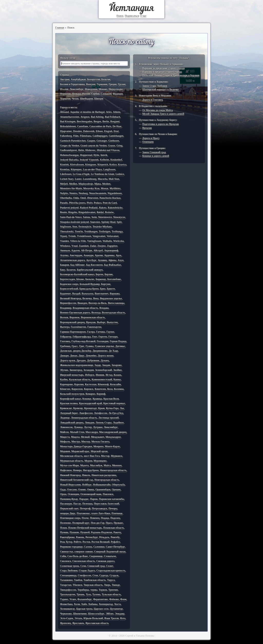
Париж (94, 499)
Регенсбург (92, 537)
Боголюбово (114, 279)
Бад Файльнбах (112, 265)
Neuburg (83, 193)
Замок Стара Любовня (155, 86)
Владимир (66, 308)
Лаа (122, 408)
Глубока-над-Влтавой (83, 341)
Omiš (83, 198)
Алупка (64, 255)
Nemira (73, 193)
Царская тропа (84, 609)
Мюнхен (117, 465)
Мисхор (86, 442)
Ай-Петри (86, 250)
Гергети (103, 337)
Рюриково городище (71, 547)
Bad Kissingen (68, 121)
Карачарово (67, 384)
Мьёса (107, 465)
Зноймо (118, 370)
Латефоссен (101, 413)
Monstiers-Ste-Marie (71, 188)
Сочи (83, 566)
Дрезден (81, 360)
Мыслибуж (96, 465)
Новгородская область (107, 480)
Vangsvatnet (99, 236)
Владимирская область (85, 308)
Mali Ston (114, 179)
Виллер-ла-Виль (98, 303)
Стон (95, 575)
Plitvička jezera (77, 203)
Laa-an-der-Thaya (92, 169)
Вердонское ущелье (111, 298)
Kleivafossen (77, 165)
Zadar (93, 246)
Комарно (90, 394)
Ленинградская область (84, 418)
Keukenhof (116, 160)
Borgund (115, 121)
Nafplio (64, 193)
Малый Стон (77, 432)
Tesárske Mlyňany (102, 227)
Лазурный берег (69, 413)
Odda (76, 198)
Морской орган (99, 451)
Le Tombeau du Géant (103, 174)
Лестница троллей (109, 418)
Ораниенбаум (103, 489)
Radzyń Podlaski (89, 208)
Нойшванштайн (102, 485)
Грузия (122, 84)
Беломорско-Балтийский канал (77, 274)
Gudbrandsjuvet (68, 150)
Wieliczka (119, 241)
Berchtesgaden (84, 121)
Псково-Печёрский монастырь (85, 528)
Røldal (100, 212)
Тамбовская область (95, 580)
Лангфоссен (86, 413)
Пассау (77, 504)
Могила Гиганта (100, 442)
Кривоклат (66, 408)
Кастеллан (91, 384)
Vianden (64, 241)
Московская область (71, 456)
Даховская (66, 351)
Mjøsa (98, 184)
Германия (102, 84)
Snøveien (95, 222)
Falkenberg (66, 136)
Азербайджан (78, 79)
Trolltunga (117, 231)
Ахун (121, 260)
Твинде (116, 585)
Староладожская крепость (111, 571)
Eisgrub (108, 131)
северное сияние (84, 552)
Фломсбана (66, 604)
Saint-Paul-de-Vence (71, 217)
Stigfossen (66, 227)
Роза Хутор (66, 542)
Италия (64, 89)
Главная (60, 28)
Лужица (78, 427)
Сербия (95, 94)
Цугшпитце (116, 609)
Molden (106, 184)
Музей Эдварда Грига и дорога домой (163, 114)
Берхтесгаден (68, 279)
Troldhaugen (91, 231)
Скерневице (96, 556)
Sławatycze (119, 217)
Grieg (120, 146)
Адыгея (76, 250)
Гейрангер (66, 337)
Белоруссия (93, 79)
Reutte (64, 212)
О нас (143, 16)
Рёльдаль (104, 537)
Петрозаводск (100, 508)
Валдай (76, 294)
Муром (88, 461)
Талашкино (66, 580)
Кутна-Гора (112, 408)
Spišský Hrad (109, 222)
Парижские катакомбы (111, 499)
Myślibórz (115, 188)
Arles (109, 112)
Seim (94, 217)
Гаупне (110, 332)
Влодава (104, 308)
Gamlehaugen (116, 136)
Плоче (85, 518)
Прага (109, 523)
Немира (77, 470)
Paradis (64, 203)
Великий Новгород (71, 298)
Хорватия (65, 99)
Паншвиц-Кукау (69, 499)
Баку (63, 270)
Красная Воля (111, 399)
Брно (103, 289)
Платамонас (83, 513)
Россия (86, 94)
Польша (76, 94)
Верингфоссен (68, 303)
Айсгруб (98, 250)
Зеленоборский (104, 370)
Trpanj (64, 236)
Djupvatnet (66, 131)
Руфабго (116, 542)
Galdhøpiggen (100, 136)
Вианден (82, 303)
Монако (103, 89)
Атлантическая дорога (73, 260)
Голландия (103, 341)
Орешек (116, 489)
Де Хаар (114, 351)
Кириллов (77, 389)
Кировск (89, 389)
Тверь (107, 585)
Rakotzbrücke (115, 208)
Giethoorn (114, 141)
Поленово (66, 523)
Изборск (90, 375)
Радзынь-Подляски (101, 532)
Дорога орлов (68, 360)
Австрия (65, 79)
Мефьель (65, 442)
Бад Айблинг (78, 265)
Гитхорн (113, 337)
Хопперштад (106, 604)
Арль (119, 255)
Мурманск (117, 456)
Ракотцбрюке (67, 537)
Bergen (97, 121)
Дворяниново (100, 351)
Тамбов (78, 580)
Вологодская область (114, 313)
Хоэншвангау (68, 609)
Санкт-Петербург (115, 547)
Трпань (81, 594)
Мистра (76, 442)
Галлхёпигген (78, 327)
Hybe (96, 155)
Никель (86, 475)
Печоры (113, 508)
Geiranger (102, 141)
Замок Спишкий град (154, 152)
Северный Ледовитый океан (110, 552)
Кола (110, 389)
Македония (91, 89)
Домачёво (91, 356)
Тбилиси (78, 585)
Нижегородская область (113, 470)
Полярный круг (81, 523)
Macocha (103, 179)
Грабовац (65, 346)
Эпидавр (120, 614)
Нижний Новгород (70, 475)
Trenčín (79, 231)
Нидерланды (116, 89)
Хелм (77, 604)
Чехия (75, 99)
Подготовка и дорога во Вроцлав (161, 124)
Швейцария (86, 99)
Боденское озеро (69, 284)
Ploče (90, 203)
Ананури (88, 255)
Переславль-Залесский (106, 504)
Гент (95, 337)
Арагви (99, 255)
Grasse (112, 146)
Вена (96, 298)
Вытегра (65, 327)
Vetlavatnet (112, 236)
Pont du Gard (110, 203)
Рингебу (115, 537)
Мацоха (76, 437)
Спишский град (96, 566)
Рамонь (80, 537)
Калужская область (80, 379)
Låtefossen (66, 174)
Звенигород (76, 370)
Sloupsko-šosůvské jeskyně (74, 222)
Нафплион (66, 470)
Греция (113, 84)
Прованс (119, 523)
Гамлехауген (94, 327)
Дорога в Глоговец (153, 100)
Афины (112, 260)
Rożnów (109, 212)
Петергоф (85, 508)
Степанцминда (68, 575)
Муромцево (100, 461)
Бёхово (80, 279)
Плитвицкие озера (70, 518)
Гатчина (101, 332)
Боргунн (106, 284)
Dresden (78, 131)
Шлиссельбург (96, 614)
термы (94, 590)
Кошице (87, 399)
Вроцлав (91, 322)
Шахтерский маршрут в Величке (161, 89)
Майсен (64, 432)
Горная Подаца (118, 341)
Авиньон (65, 250)
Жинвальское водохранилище (77, 365)
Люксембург (77, 89)
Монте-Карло (112, 446)
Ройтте (78, 542)
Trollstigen (105, 231)
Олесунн (72, 489)
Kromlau (65, 169)
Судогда (104, 575)
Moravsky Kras (91, 188)
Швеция (99, 99)
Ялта (123, 618)
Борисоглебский (69, 289)
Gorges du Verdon (70, 146)
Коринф (101, 394)
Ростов (87, 542)
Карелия (79, 384)
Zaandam (84, 246)
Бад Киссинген (94, 265)
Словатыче (110, 556)
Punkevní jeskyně (69, 208)
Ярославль (78, 623)
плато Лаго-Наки (101, 513)
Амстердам (76, 255)
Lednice (120, 174)
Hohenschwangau (69, 155)
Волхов (64, 317)
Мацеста (65, 437)
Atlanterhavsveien (70, 117)
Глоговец (65, 341)
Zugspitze (112, 246)
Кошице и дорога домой (156, 156)
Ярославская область (97, 623)
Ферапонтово (101, 599)
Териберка (83, 590)
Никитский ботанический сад (77, 480)
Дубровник (93, 360)
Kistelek (64, 165)
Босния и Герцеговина (72, 84)
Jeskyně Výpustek (89, 160)
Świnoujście (85, 227)
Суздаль (114, 575)
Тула (88, 594)
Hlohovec (90, 150)
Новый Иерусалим (71, 485)
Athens (117, 112)
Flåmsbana (86, 136)
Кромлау (78, 408)
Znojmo (101, 246)
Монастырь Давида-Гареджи (76, 446)
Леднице (65, 418)
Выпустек (112, 322)
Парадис (84, 499)
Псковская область (114, 528)
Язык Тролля (111, 618)
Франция (118, 94)
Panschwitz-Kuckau (110, 198)
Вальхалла (88, 294)
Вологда (96, 313)
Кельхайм (116, 384)
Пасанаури (66, 504)
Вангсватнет (102, 294)
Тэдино (64, 599)
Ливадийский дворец (72, 423)
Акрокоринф (111, 250)
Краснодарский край (91, 403)
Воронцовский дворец (72, 322)
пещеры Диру (68, 513)
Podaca (98, 203)
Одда (63, 489)
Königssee (91, 165)
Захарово (116, 365)
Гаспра (91, 332)
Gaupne (91, 141)
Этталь (78, 618)
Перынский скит (69, 508)
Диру (82, 356)
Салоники (99, 547)
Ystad (74, 246)
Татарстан (66, 585)
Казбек (64, 379)
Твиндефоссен (68, 590)
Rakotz (103, 208)
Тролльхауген (68, 594)
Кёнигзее (65, 389)
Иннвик (100, 375)
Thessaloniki (67, 231)
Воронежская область (93, 317)
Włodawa (65, 246)
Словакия (106, 94)
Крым (101, 408)
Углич (73, 599)
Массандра (92, 432)
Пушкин (74, 532)
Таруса (111, 580)
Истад (109, 375)
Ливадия (90, 423)
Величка (87, 298)
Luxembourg (90, 179)
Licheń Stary (67, 179)
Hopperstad (86, 155)
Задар (98, 365)
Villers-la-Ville (78, 241)
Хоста (118, 604)
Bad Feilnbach (113, 117)
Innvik (104, 155)
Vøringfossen (94, 241)
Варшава (115, 294)
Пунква (64, 532)
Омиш (91, 489)
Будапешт (65, 294)
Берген (99, 274)
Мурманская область (72, 461)
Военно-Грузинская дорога (75, 313)
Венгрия (91, 84)
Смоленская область (84, 561)
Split (119, 222)
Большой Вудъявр (90, 284)
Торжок (103, 590)
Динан (74, 356)
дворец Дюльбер (82, 351)
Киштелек (100, 389)
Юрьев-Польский (93, 618)
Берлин (109, 274)
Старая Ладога (87, 571)
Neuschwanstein (98, 193)
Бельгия (106, 79)
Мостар (105, 456)
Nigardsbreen (115, 193)
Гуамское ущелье (104, 346)
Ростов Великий (100, 542)
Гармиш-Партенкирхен (73, 332)
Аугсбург (91, 260)
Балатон (71, 270)
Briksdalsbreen (68, 126)
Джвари (64, 356)
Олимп (82, 489)
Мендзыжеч (98, 437)
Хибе (84, 604)
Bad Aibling (97, 117)
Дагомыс (120, 346)
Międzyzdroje (86, 184)
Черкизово (66, 614)
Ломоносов (66, 427)
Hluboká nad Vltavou (108, 150)
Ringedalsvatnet (87, 212)
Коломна (119, 389)
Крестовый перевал (114, 403)
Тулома (96, 594)
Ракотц (117, 532)
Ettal (116, 131)
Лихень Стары (104, 423)
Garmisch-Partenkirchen (73, 141)
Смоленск (66, 561)
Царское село (101, 609)
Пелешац (87, 504)
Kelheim (105, 160)
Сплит (110, 566)
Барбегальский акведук (90, 270)
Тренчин (113, 590)
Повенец (95, 518)
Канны (117, 379)
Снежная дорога (105, 561)
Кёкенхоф (103, 384)
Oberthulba (66, 198)
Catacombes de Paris (100, 126)
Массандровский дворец (113, 432)
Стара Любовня (69, 571)
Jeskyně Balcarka (69, 160)
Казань (118, 375)
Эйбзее (110, 614)
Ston (75, 227)
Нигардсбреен (91, 470)
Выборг (101, 322)
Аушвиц (102, 260)
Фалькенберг (84, 599)
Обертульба (119, 485)
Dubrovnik (89, 131)
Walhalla (107, 241)
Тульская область (111, 594)
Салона (88, 547)
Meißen (73, 184)
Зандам (106, 365)
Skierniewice (105, 217)
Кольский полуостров (72, 394)
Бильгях (90, 279)
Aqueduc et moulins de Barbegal (87, 112)
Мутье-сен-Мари (69, 465)
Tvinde (72, 236)
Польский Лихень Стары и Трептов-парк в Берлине (171, 75)
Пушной (85, 532)
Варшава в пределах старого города (162, 72)
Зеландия (89, 370)
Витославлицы (116, 303)
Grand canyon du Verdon (93, 146)
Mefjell (64, 184)
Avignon (85, 117)
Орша (63, 494)
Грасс (75, 346)
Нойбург (87, 485)
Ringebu (73, 212)
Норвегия (65, 94)
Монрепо (99, 446)
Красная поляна (69, 403)
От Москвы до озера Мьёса (158, 110)
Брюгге (111, 289)
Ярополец (66, 623)
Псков (63, 528)
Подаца (105, 518)
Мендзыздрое (113, 437)
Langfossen (109, 169)
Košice (113, 165)
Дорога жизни (106, 356)
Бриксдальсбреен (89, 289)
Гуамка (90, 346)
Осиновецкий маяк (91, 494)
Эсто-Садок (67, 618)
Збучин (64, 370)
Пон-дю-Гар (98, 523)
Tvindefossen (84, 236)
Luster (78, 179)
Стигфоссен (84, 575)
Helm (81, 150)
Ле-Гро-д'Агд (116, 413)
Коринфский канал (71, 399)
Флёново (114, 599)
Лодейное (118, 423)
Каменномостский (102, 379)
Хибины (93, 604)
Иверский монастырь (72, 375)
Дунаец (105, 360)
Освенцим (73, 494)
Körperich (103, 165)
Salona (87, 217)
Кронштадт (91, 408)
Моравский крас (81, 451)
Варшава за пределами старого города (163, 68)
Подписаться (132, 16)
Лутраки (98, 427)
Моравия (65, 451)
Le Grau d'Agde (81, 174)
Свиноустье (67, 552)
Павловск (108, 494)
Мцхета (84, 465)
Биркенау (101, 279)
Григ (82, 346)
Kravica (122, 165)
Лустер (88, 427)
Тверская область (93, 585)
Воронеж (75, 317)
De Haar (117, 126)
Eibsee (99, 131)
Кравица (97, 399)
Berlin (106, 121)
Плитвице (117, 513)
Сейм (63, 556)
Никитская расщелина (104, 475)
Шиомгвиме (80, 614)
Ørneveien (93, 198)
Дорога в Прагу (151, 138)
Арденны (109, 255)
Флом (123, 599)
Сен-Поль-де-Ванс (78, 556)
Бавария (65, 265)
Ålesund (64, 112)
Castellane (83, 126)
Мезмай (85, 437)
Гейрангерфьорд (82, 337)
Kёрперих (76, 169)
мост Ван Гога (92, 456)
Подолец (115, 518)
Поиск (120, 16)
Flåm (76, 136)
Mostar (105, 188)
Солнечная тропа (70, 566)
